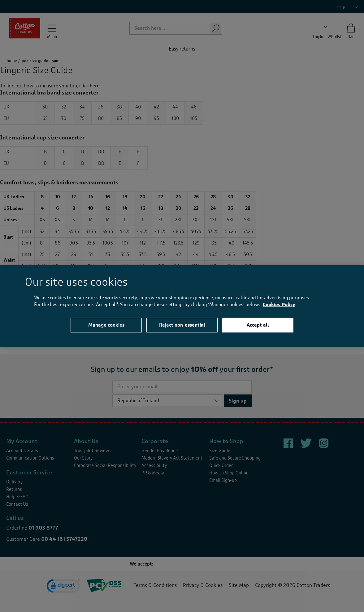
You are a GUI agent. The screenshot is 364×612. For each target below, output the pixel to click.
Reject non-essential (182, 325)
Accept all (258, 325)
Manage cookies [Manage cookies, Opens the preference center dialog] (106, 325)
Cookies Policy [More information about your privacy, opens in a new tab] (279, 305)
